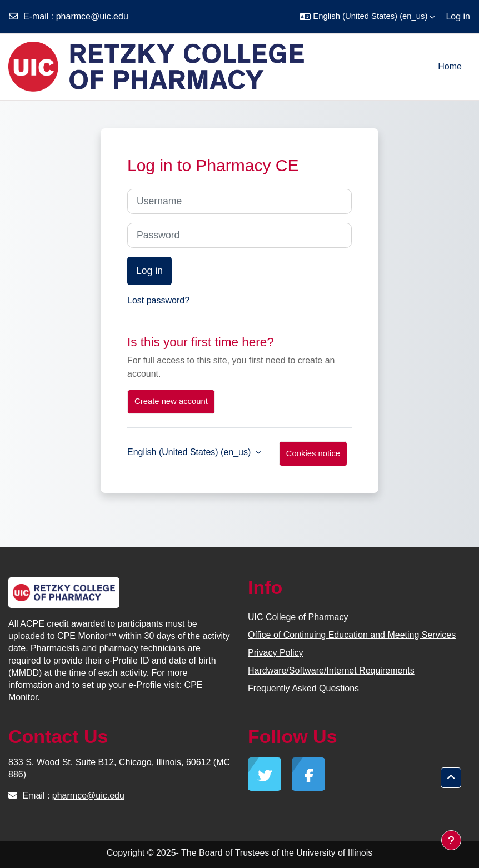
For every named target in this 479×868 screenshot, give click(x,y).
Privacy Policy (276, 653)
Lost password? (158, 300)
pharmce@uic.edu (92, 16)
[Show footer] (451, 840)
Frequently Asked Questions (303, 688)
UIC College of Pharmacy (298, 617)
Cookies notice (313, 453)
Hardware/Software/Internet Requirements (331, 670)
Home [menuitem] (450, 66)
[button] (367, 17)
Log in (458, 16)
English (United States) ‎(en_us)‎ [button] (190, 452)
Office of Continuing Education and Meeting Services (352, 635)
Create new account (171, 401)
